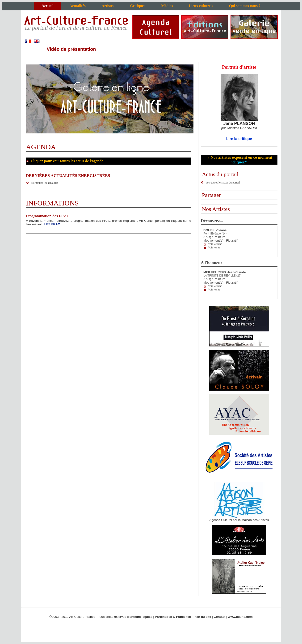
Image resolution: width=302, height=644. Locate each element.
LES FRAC (52, 224)
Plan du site (202, 617)
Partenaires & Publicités (173, 617)
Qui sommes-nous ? (245, 6)
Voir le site (214, 247)
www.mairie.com (240, 617)
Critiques (138, 6)
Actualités (77, 6)
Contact (220, 617)
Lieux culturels (201, 6)
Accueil (48, 6)
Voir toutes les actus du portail (220, 183)
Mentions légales (140, 617)
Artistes (108, 6)
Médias (167, 6)
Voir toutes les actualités (42, 183)
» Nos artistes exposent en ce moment (239, 160)
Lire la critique (239, 139)
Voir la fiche (215, 244)
